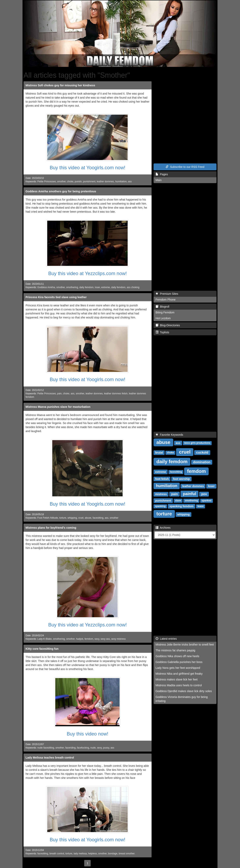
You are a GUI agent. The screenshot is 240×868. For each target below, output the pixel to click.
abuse (88, 518)
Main (159, 180)
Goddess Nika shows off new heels (177, 656)
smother (61, 182)
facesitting (98, 518)
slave (178, 501)
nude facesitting (46, 748)
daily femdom (87, 287)
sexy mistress (118, 639)
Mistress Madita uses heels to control (179, 685)
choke (70, 182)
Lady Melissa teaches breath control (50, 758)
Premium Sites (167, 294)
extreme (106, 287)
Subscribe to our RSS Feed (185, 167)
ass (130, 182)
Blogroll (162, 307)
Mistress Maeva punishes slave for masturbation (58, 407)
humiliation (121, 182)
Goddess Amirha (46, 287)
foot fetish (162, 479)
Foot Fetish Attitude (48, 518)
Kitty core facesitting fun (42, 649)
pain (59, 394)
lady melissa (80, 854)
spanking (160, 506)
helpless (92, 854)
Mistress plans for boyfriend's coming (51, 528)
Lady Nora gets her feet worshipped (178, 668)
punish (78, 182)
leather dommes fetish (116, 394)
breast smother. (127, 854)
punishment (89, 182)
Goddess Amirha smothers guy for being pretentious (61, 191)
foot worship (181, 479)
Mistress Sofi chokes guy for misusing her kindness (60, 85)
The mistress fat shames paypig (175, 650)
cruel (81, 518)
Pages (162, 174)
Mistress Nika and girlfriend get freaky (179, 674)
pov (204, 494)
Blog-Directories (168, 325)
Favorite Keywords (169, 435)
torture (63, 518)
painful (190, 494)
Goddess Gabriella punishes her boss (179, 662)
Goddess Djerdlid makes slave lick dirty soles (184, 691)
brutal (159, 453)
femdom (89, 639)
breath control (57, 854)
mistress (161, 494)
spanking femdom (182, 506)
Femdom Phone (166, 300)
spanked (207, 501)
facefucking (83, 748)
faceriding (71, 748)
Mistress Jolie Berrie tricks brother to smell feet (185, 645)
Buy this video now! (88, 734)
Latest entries (166, 639)
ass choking (133, 287)
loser (97, 287)
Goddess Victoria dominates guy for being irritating (182, 699)
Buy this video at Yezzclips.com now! (88, 273)
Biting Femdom (165, 312)
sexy (97, 639)
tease (201, 506)
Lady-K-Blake (45, 639)
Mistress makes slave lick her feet (177, 679)
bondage (113, 854)
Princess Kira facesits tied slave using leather (56, 297)
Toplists (162, 332)
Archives (163, 528)
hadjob (80, 639)
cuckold (202, 452)
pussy (106, 748)
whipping (72, 518)
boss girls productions (197, 443)
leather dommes (105, 182)
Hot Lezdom (163, 318)
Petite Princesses (47, 182)
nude (93, 748)
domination (202, 462)
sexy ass (105, 639)
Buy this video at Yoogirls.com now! (87, 168)
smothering (72, 287)
